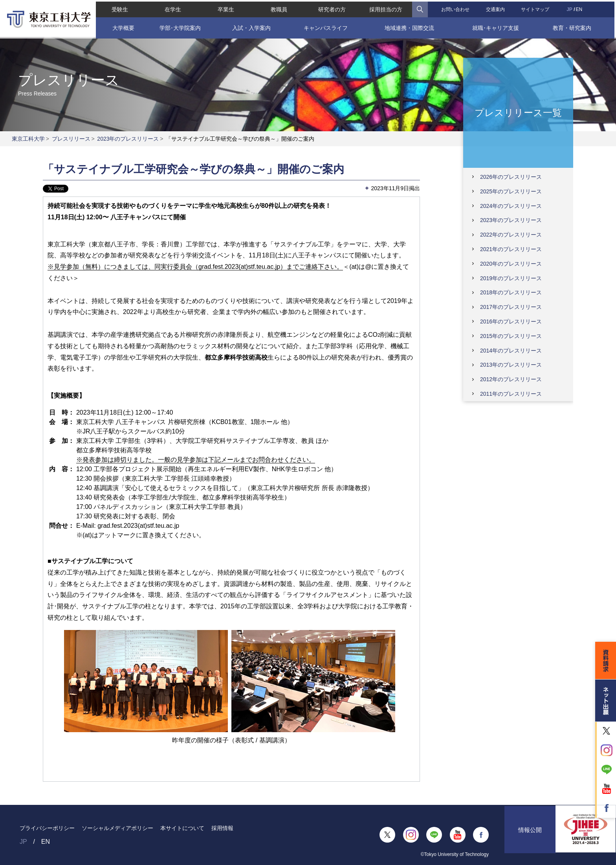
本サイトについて (182, 828)
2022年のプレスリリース (511, 235)
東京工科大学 (28, 139)
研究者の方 (332, 8)
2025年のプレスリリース (511, 191)
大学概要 (122, 26)
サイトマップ (536, 8)
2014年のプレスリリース (511, 351)
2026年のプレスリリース (511, 177)
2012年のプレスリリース (511, 379)
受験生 (118, 8)
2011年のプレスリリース (511, 394)
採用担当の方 (386, 8)
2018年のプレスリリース (511, 292)
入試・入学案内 (251, 26)
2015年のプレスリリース (511, 336)
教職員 (279, 8)
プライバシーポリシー (47, 828)
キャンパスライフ (325, 26)
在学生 (172, 8)
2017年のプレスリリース (511, 307)
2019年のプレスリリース (511, 278)
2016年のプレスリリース (511, 321)
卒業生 (225, 8)
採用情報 (222, 828)
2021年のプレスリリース (511, 249)
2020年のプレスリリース (511, 264)
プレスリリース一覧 (518, 112)
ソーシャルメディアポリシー (117, 828)
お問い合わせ (456, 8)
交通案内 (496, 8)
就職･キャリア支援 (496, 26)
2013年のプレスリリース (511, 365)
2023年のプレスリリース (128, 139)
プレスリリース (71, 139)
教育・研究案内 (574, 26)
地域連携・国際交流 (410, 26)
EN (580, 8)
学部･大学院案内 (179, 26)
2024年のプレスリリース (511, 206)
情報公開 (530, 835)
